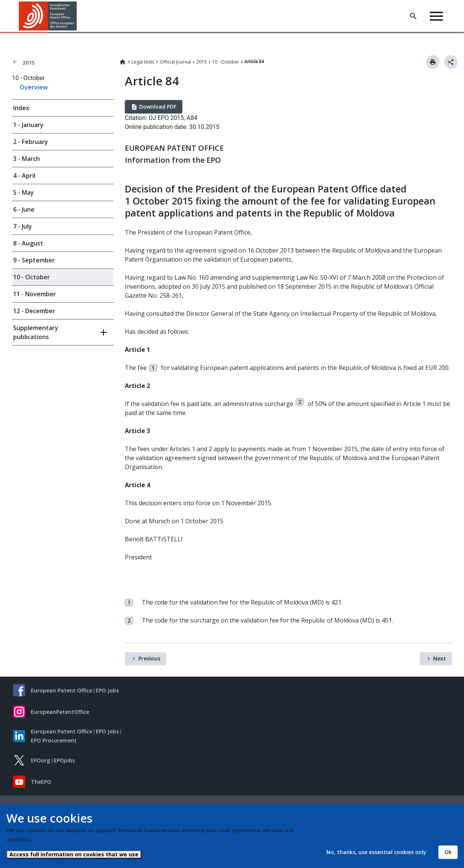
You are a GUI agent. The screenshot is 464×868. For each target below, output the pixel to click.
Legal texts (143, 62)
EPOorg (40, 760)
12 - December (34, 311)
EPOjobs (64, 760)
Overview (34, 87)
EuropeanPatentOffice (60, 712)
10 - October (226, 62)
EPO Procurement (54, 740)
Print (433, 62)
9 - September (34, 260)
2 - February (31, 142)
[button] (78, 16)
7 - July (23, 226)
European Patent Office (61, 690)
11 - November (35, 294)
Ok (448, 852)
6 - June (24, 209)
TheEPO (41, 782)
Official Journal (175, 62)
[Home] (48, 16)
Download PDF (158, 107)
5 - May (24, 192)
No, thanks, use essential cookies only (376, 852)
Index (21, 108)
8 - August (28, 243)
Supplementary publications (36, 332)
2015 (29, 63)
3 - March (27, 159)
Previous (149, 658)
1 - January (28, 125)
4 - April (24, 176)
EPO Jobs (107, 690)
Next (440, 658)
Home (123, 62)
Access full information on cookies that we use (74, 854)
